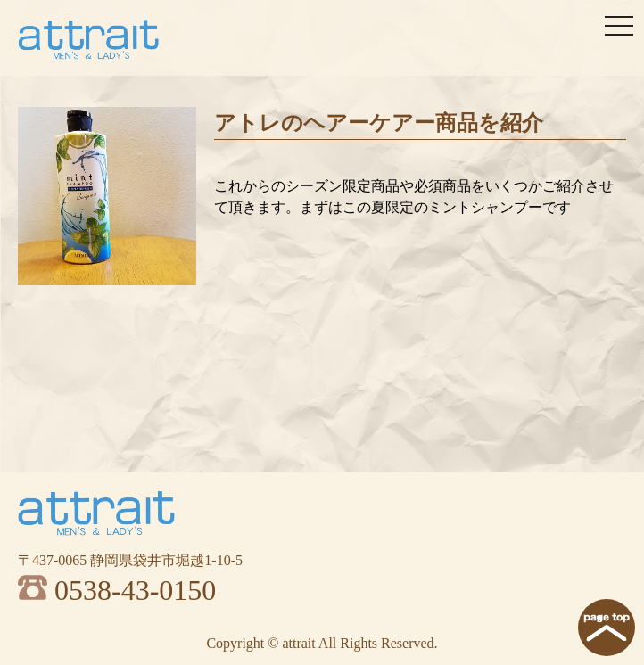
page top (607, 628)
